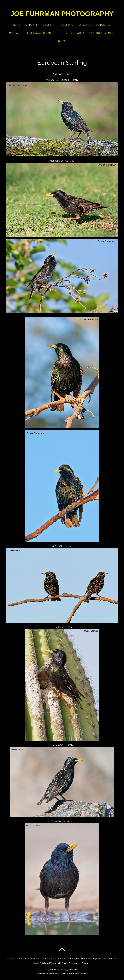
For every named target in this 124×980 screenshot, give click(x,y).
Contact (62, 41)
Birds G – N (49, 25)
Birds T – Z (84, 25)
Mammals (15, 33)
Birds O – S (67, 25)
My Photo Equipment (102, 33)
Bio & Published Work (71, 33)
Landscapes (103, 25)
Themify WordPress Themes (74, 974)
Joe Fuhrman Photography (61, 969)
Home (17, 25)
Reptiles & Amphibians (39, 33)
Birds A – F (31, 25)
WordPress (54, 974)
